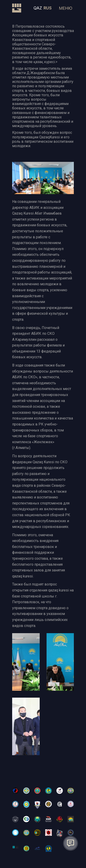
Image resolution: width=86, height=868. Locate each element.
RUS (48, 8)
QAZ (38, 8)
